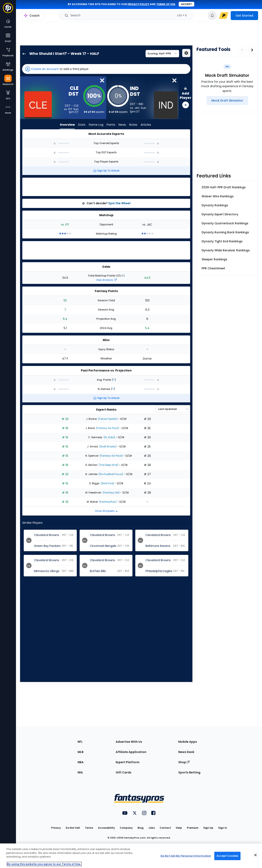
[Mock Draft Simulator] (227, 100)
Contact (165, 828)
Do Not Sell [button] (73, 828)
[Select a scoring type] (162, 54)
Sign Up (208, 828)
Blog (141, 828)
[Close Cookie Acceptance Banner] (255, 855)
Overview (67, 125)
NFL (80, 742)
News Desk (186, 752)
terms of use (166, 4)
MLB (81, 752)
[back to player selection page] (23, 54)
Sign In (223, 828)
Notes (133, 125)
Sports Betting (189, 772)
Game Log (96, 125)
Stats (82, 125)
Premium (193, 828)
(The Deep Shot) (108, 465)
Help (179, 828)
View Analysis (106, 280)
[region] (131, 856)
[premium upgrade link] (224, 16)
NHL (80, 772)
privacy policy (138, 4)
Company (126, 828)
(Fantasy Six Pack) (107, 428)
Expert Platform (128, 762)
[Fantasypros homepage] (8, 10)
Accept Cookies (227, 856)
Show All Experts (106, 511)
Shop (184, 762)
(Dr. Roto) (109, 437)
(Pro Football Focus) (111, 474)
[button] (106, 69)
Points (111, 125)
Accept (186, 4)
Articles (146, 125)
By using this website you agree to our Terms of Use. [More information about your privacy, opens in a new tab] (44, 864)
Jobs (152, 828)
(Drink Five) (107, 483)
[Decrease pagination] (242, 50)
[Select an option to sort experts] (172, 409)
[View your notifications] (212, 16)
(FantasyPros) (107, 502)
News (122, 125)
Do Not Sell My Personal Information (186, 856)
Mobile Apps (188, 742)
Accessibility (106, 828)
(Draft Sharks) (108, 446)
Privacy (56, 828)
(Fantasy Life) (111, 493)
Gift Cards (124, 772)
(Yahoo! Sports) (107, 419)
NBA (81, 762)
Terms (89, 828)
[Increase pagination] (252, 50)
